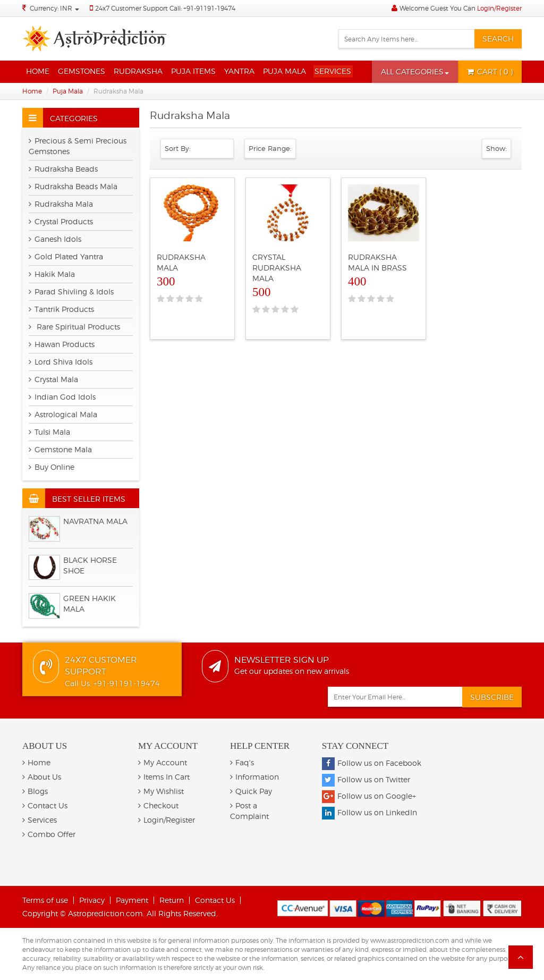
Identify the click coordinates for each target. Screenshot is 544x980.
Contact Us (45, 805)
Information (254, 777)
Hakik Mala (52, 274)
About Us (42, 777)
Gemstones (82, 71)
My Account (163, 762)
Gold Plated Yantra (66, 256)
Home (38, 71)
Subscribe (492, 697)
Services (333, 71)
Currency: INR (54, 8)
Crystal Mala (53, 379)
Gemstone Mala (60, 449)
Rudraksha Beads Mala (73, 186)
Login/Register (499, 8)
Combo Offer (49, 834)
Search (498, 39)
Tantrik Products (61, 309)
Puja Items (193, 71)
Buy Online (52, 467)
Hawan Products (62, 344)
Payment (132, 900)
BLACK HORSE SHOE (90, 565)
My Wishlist (161, 791)
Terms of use (45, 900)
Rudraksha (138, 71)
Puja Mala (284, 71)
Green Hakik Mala (90, 603)
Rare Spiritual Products (74, 327)
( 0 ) (490, 71)
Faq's (242, 762)
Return (172, 900)
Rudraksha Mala (61, 204)
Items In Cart (164, 777)
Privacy (92, 900)
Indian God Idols (62, 397)
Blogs (35, 791)
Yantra (239, 71)
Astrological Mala (63, 414)
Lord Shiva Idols (61, 362)
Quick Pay (251, 791)
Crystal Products (61, 221)
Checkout (158, 805)
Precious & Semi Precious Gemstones (78, 146)
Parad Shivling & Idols (71, 292)
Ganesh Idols (55, 239)
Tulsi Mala (49, 432)
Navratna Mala (95, 521)
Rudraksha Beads (63, 169)
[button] (415, 72)
